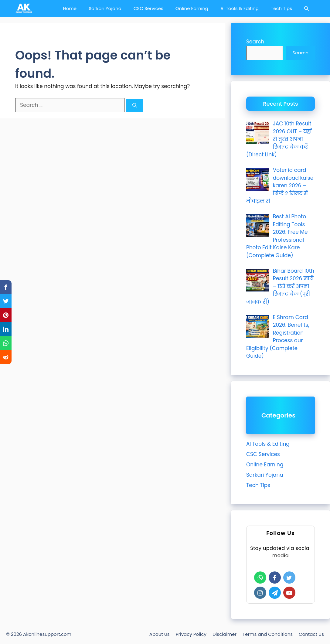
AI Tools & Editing (240, 8)
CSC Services (148, 8)
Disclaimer (225, 634)
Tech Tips (281, 8)
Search (255, 42)
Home (70, 8)
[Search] (135, 106)
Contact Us (311, 634)
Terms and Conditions (268, 634)
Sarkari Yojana (105, 8)
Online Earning (192, 8)
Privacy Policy (191, 634)
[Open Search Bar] (306, 8)
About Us (160, 634)
